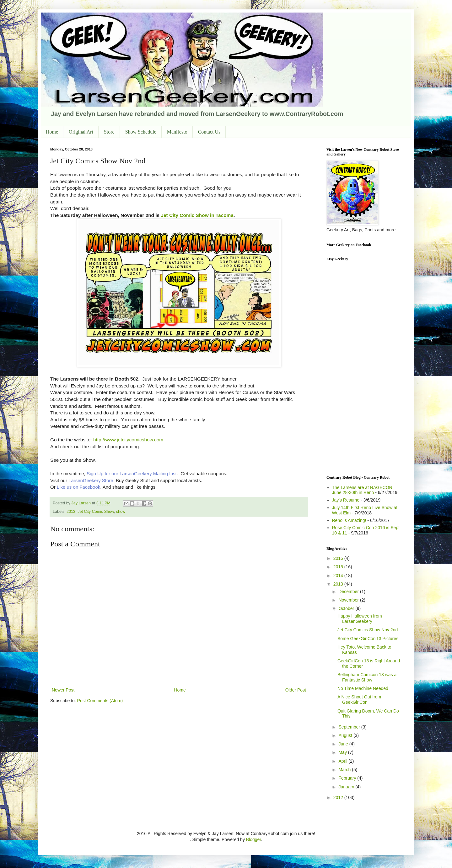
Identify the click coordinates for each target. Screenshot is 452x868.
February (348, 778)
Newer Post (63, 690)
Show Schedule (141, 132)
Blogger (253, 839)
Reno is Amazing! (349, 520)
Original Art (81, 132)
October (347, 608)
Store (109, 132)
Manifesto (177, 132)
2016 (339, 558)
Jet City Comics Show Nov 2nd (368, 630)
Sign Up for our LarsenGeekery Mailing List (132, 473)
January (347, 787)
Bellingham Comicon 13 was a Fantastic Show (367, 677)
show (121, 512)
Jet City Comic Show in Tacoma (197, 215)
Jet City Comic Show (96, 512)
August (346, 735)
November (349, 600)
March (345, 770)
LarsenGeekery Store (91, 480)
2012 (339, 797)
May (343, 752)
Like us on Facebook (78, 487)
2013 (71, 512)
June (344, 744)
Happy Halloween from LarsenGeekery (360, 619)
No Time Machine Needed (363, 688)
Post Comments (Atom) (100, 701)
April (343, 761)
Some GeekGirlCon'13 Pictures (368, 639)
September (350, 727)
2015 (339, 567)
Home (52, 132)
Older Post (296, 690)
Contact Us (209, 132)
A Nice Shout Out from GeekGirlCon (359, 700)
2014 (339, 576)
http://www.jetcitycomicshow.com (128, 440)
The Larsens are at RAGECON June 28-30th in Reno (362, 490)
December (349, 592)
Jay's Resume (346, 500)
